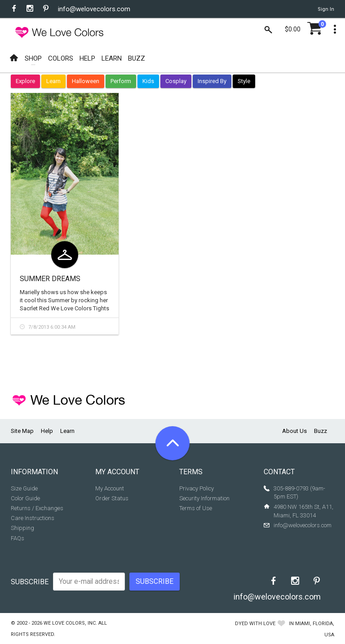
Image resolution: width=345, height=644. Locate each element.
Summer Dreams (50, 279)
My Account (110, 488)
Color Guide (25, 498)
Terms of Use (196, 508)
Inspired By (212, 81)
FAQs (18, 538)
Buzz (321, 431)
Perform (121, 81)
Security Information (204, 498)
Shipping (22, 528)
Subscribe (30, 582)
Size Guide (24, 488)
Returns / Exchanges (37, 508)
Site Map (22, 431)
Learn (53, 81)
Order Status (112, 498)
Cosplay (176, 81)
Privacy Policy (197, 488)
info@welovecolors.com (94, 9)
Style (244, 81)
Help (47, 431)
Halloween (86, 81)
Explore (25, 81)
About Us (294, 431)
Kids (148, 81)
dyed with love (255, 624)
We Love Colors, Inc (70, 623)
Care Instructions (33, 518)
